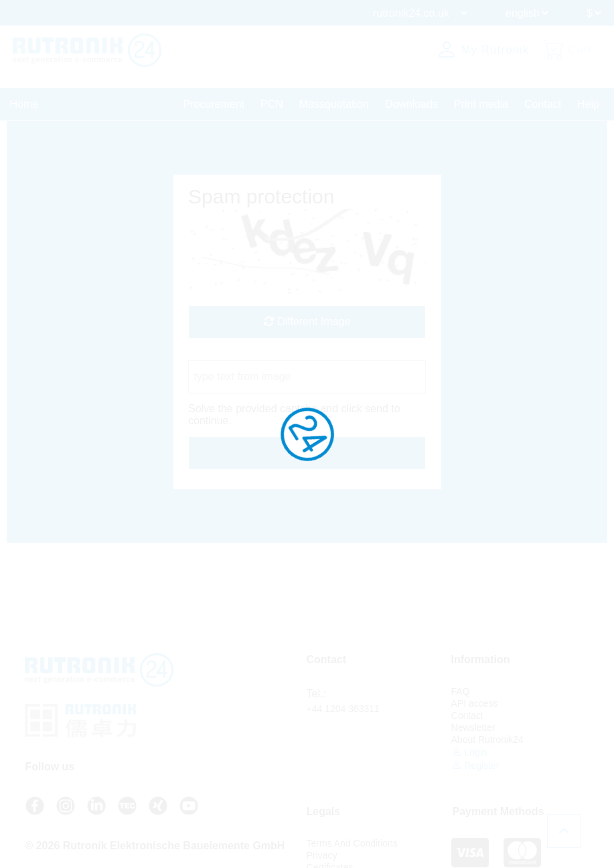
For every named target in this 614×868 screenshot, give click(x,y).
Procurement (214, 104)
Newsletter (473, 727)
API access (475, 703)
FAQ (461, 691)
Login (469, 752)
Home (24, 104)
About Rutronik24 (487, 740)
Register (475, 765)
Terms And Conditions (352, 843)
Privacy (322, 855)
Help (588, 104)
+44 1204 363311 (343, 709)
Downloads (411, 104)
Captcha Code (222, 354)
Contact (543, 104)
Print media (481, 104)
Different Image (307, 322)
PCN (272, 104)
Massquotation (334, 104)
